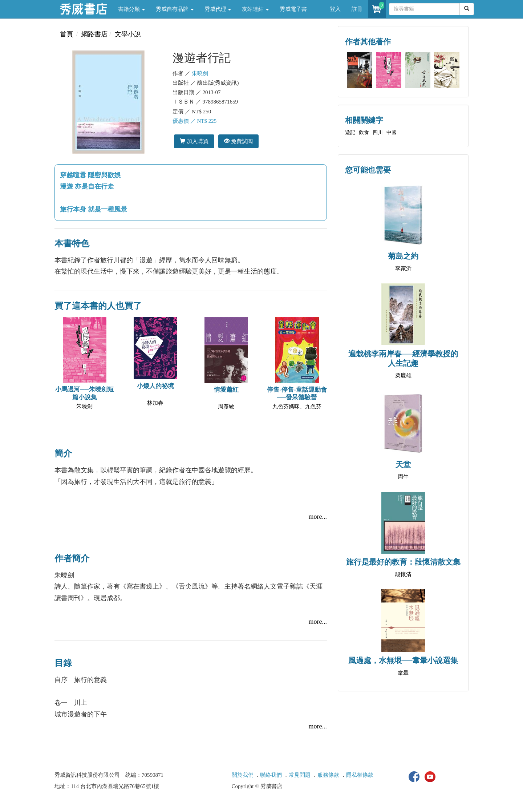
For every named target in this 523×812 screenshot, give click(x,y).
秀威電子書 (293, 9)
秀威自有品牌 (175, 9)
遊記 (350, 132)
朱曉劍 (200, 73)
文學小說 (128, 34)
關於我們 (243, 775)
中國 (392, 132)
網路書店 (94, 34)
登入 (335, 9)
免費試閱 (238, 141)
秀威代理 (218, 9)
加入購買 (194, 141)
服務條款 (328, 775)
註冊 (357, 9)
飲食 (364, 132)
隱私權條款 (360, 775)
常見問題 (300, 775)
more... (318, 517)
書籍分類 (131, 9)
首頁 (66, 34)
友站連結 (255, 9)
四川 (378, 132)
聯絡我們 (271, 775)
